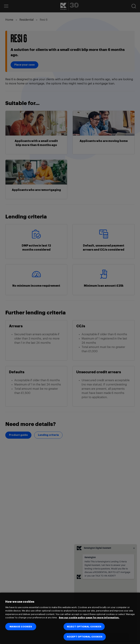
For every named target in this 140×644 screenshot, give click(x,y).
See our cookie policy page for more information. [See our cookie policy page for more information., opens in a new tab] (89, 618)
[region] (70, 618)
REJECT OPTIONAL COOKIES (84, 627)
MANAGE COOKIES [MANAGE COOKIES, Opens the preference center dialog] (21, 627)
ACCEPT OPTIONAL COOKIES (85, 637)
